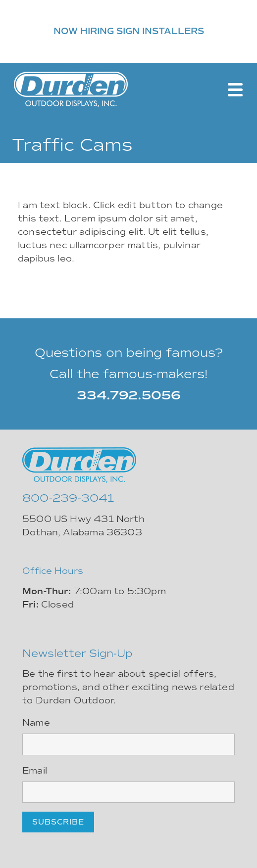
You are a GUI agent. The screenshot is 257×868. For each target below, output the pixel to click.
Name (36, 723)
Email (35, 771)
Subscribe (58, 822)
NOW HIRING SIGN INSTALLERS (129, 31)
